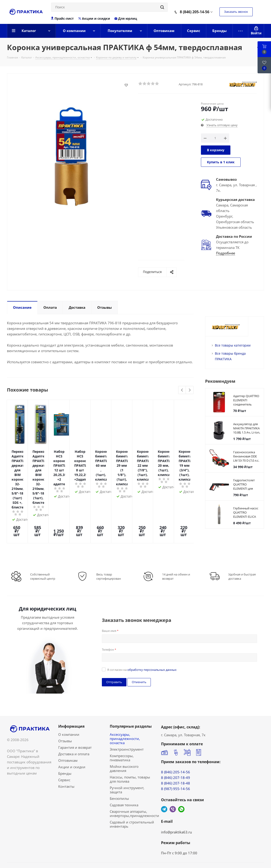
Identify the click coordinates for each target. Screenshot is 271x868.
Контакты (66, 761)
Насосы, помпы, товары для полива (130, 754)
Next (190, 390)
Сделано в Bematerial (246, 848)
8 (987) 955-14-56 (176, 763)
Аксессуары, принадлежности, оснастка (125, 713)
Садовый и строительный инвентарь (132, 799)
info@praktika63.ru (176, 807)
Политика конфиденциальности (35, 854)
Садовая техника (124, 779)
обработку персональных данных (152, 644)
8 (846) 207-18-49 (176, 752)
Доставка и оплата (74, 728)
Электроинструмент (127, 724)
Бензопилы (119, 773)
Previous (182, 390)
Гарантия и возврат (75, 722)
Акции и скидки (94, 19)
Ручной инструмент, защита (127, 764)
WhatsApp (181, 784)
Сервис (64, 754)
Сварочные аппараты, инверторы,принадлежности (134, 788)
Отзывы (65, 715)
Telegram (164, 784)
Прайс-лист (63, 19)
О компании (69, 709)
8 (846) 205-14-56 (195, 12)
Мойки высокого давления (124, 743)
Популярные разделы (131, 701)
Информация (71, 701)
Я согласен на (142, 644)
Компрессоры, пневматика (122, 732)
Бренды (65, 748)
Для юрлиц (126, 19)
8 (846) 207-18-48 (176, 758)
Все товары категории (233, 345)
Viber (173, 784)
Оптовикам (68, 735)
